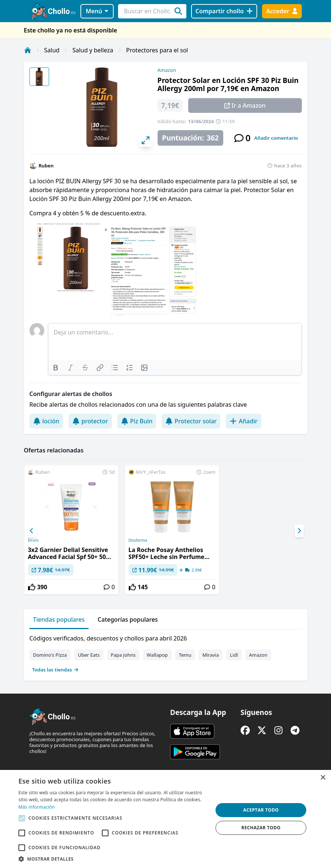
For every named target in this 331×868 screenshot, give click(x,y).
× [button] (323, 778)
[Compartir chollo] (224, 11)
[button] (113, 859)
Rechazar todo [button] (261, 828)
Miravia (211, 655)
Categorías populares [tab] (128, 619)
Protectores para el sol (157, 50)
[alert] (165, 819)
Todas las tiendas (55, 670)
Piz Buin (137, 421)
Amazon (167, 70)
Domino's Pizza (50, 655)
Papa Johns (123, 655)
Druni (33, 540)
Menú (97, 11)
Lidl (234, 655)
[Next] (299, 531)
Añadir (244, 421)
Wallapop (157, 655)
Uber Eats (89, 655)
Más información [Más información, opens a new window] (37, 807)
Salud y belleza (93, 50)
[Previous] (32, 531)
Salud (52, 50)
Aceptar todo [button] (261, 810)
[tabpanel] (166, 652)
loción (46, 421)
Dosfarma (138, 540)
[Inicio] (28, 50)
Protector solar (191, 421)
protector (90, 421)
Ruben (46, 166)
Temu (185, 655)
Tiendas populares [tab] (59, 619)
